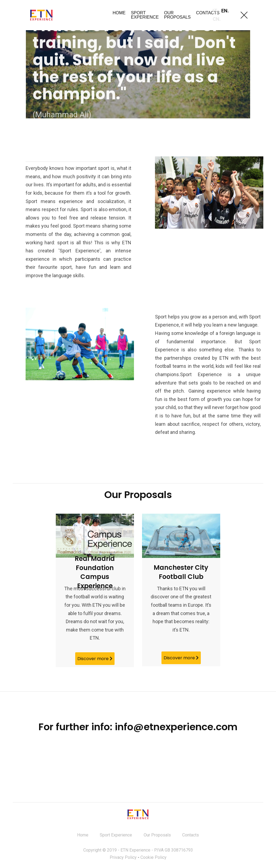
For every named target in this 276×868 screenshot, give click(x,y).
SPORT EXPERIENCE (145, 15)
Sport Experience (116, 837)
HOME (119, 13)
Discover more (95, 659)
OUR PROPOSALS (177, 15)
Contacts (191, 837)
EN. (225, 11)
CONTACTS (208, 13)
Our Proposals (157, 837)
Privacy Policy (123, 859)
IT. (215, 11)
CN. (217, 19)
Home (83, 837)
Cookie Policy (153, 859)
